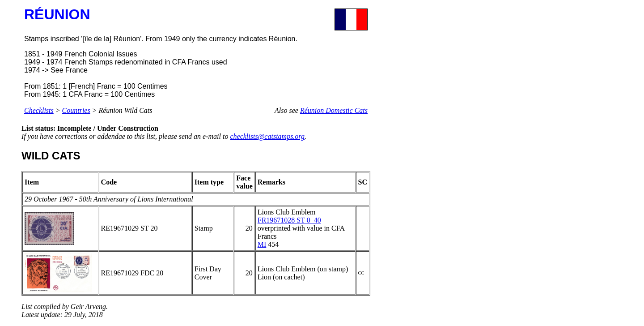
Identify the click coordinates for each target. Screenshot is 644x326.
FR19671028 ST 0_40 (289, 220)
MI (262, 244)
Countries (76, 110)
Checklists (39, 110)
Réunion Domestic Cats (334, 110)
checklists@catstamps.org (267, 136)
